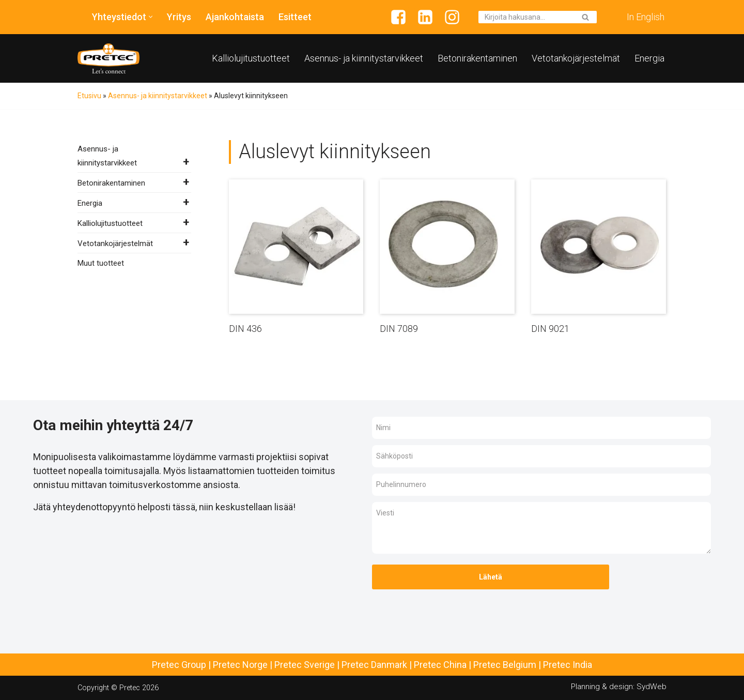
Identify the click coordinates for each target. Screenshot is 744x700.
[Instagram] (452, 17)
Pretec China (440, 665)
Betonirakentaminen (477, 58)
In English (646, 17)
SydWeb (652, 687)
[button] (151, 17)
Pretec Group (179, 665)
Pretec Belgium (505, 665)
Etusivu (89, 96)
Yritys (179, 17)
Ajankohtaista (235, 17)
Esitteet (295, 17)
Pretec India (568, 665)
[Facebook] (398, 17)
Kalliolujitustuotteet (251, 58)
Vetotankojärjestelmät (576, 58)
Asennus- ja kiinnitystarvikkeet (364, 58)
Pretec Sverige (305, 665)
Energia (649, 58)
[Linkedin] (425, 17)
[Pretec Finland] (109, 58)
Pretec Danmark (374, 665)
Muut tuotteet (101, 263)
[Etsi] (526, 17)
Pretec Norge (240, 665)
